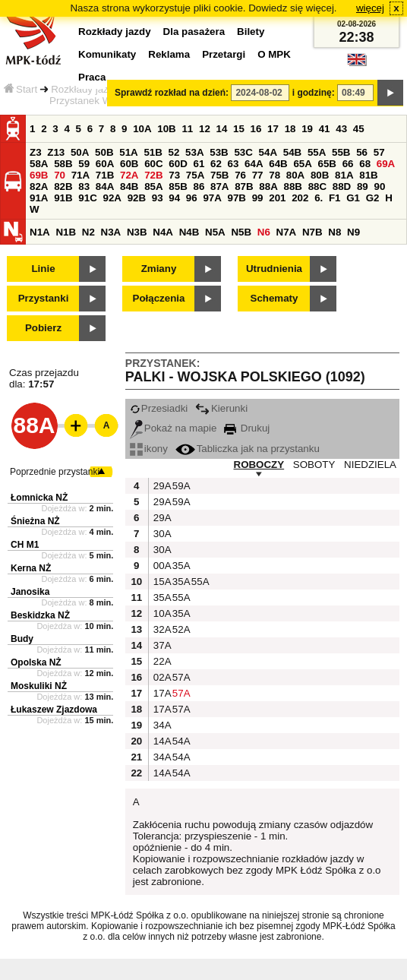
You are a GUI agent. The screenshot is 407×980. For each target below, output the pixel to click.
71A (80, 175)
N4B (189, 232)
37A (161, 645)
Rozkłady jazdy (85, 89)
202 (300, 198)
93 (158, 198)
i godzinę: (314, 93)
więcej (370, 8)
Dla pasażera (194, 32)
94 (174, 198)
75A (195, 175)
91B (63, 198)
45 (359, 129)
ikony (149, 449)
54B (292, 152)
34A (161, 725)
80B (320, 175)
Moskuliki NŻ (39, 686)
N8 (334, 232)
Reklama (169, 54)
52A (180, 629)
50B (104, 152)
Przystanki (44, 298)
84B (129, 187)
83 (84, 187)
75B (219, 175)
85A (153, 187)
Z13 (56, 152)
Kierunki (221, 408)
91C (87, 198)
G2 (373, 198)
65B (327, 164)
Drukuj (247, 428)
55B (341, 152)
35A (180, 566)
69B (39, 175)
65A (302, 164)
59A (180, 486)
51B (153, 152)
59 (84, 164)
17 (273, 129)
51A (128, 152)
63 (233, 164)
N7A (287, 232)
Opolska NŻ (36, 662)
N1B (66, 232)
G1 (353, 198)
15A (161, 582)
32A (161, 629)
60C (153, 164)
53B (219, 152)
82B (63, 187)
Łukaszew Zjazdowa (54, 710)
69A (386, 164)
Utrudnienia (274, 269)
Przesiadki (159, 408)
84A (105, 187)
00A (161, 566)
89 (363, 187)
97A (212, 198)
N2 (88, 232)
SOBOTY (314, 465)
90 (379, 187)
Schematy (274, 298)
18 (290, 129)
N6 (264, 232)
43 (341, 129)
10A (142, 129)
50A (80, 152)
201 (277, 198)
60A (105, 164)
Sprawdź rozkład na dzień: (172, 93)
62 (216, 164)
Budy (22, 639)
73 (174, 175)
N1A (40, 232)
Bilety (251, 32)
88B (292, 187)
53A (194, 152)
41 (325, 129)
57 (379, 152)
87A (219, 187)
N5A (215, 232)
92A (112, 198)
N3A (111, 232)
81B (368, 175)
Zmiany (159, 269)
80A (295, 175)
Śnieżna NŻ (35, 521)
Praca (92, 77)
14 (222, 129)
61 (199, 164)
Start (21, 89)
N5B (241, 232)
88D (342, 187)
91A (39, 198)
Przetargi (224, 54)
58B (63, 164)
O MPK (274, 54)
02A (161, 677)
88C (317, 187)
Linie (43, 269)
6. (319, 198)
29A (161, 486)
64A (254, 164)
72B (153, 175)
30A (161, 534)
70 (60, 175)
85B (178, 187)
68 (365, 164)
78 (274, 175)
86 (199, 187)
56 (362, 152)
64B (278, 164)
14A (161, 741)
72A (129, 175)
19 (307, 129)
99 (258, 198)
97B (237, 198)
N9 (353, 232)
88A (268, 187)
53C (243, 152)
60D (178, 164)
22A (161, 661)
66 (348, 164)
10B (166, 129)
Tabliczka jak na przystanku (248, 449)
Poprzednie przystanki (55, 472)
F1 (335, 198)
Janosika (30, 592)
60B (129, 164)
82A (39, 187)
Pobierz (43, 328)
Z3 (36, 152)
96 (192, 198)
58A (39, 164)
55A (317, 152)
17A (161, 693)
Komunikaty (107, 54)
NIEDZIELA (370, 465)
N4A (163, 232)
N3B (137, 232)
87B (244, 187)
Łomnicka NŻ (39, 498)
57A (180, 677)
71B (105, 175)
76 (240, 175)
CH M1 (25, 545)
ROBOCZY (259, 465)
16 (256, 129)
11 (187, 129)
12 (205, 129)
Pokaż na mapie (174, 428)
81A (344, 175)
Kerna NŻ (31, 568)
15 (239, 129)
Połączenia (159, 298)
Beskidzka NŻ (40, 615)
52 (174, 152)
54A (268, 152)
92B (137, 198)
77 (258, 175)
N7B (312, 232)
